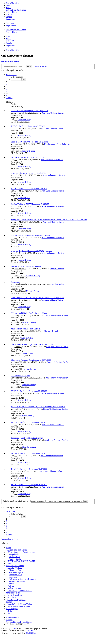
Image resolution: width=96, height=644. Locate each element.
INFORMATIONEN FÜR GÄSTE (21, 561)
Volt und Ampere (16, 572)
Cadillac (11, 584)
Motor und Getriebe (17, 570)
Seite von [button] (11, 75)
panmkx (18, 144)
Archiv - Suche (15, 559)
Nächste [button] (9, 98)
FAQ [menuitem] (8, 5)
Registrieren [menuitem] (11, 25)
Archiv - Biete (15, 557)
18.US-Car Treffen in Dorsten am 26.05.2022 (29, 485)
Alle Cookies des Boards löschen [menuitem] (19, 622)
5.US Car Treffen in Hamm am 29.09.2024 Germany (32, 251)
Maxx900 (18, 362)
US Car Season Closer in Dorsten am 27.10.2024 (31, 235)
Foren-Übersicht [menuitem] (13, 3)
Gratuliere (12, 597)
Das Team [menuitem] (10, 14)
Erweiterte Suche (40, 66)
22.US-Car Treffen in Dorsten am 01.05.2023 (29, 422)
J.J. (16, 113)
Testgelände (14, 554)
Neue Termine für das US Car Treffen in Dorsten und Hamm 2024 (37, 298)
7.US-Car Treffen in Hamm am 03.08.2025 (28, 126)
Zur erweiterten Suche (10, 61)
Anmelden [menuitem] (10, 23)
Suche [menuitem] (8, 8)
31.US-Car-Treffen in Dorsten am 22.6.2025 (29, 157)
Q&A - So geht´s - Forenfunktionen (22, 552)
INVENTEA (31, 633)
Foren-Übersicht (13, 617)
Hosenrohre (16, 282)
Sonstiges (13, 577)
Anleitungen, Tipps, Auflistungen (22, 579)
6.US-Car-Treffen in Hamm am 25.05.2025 (28, 173)
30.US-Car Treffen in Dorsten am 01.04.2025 (29, 189)
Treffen (9, 602)
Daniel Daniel (20, 284)
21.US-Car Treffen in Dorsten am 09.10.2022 (29, 453)
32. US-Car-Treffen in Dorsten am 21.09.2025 (29, 111)
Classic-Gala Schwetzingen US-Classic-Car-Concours (33, 344)
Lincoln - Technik (57, 269)
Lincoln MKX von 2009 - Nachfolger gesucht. (30, 142)
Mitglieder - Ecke (13, 593)
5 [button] (6, 91)
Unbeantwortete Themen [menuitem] (16, 10)
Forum (9, 548)
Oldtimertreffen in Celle (21, 376)
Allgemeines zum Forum (17, 550)
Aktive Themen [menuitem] (12, 12)
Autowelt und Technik (15, 566)
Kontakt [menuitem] (9, 620)
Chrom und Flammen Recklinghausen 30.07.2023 (31, 360)
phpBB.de (29, 631)
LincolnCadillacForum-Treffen (55, 409)
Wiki (9, 563)
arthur (17, 331)
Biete (10, 611)
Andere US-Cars (14, 588)
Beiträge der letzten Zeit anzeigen (24, 501)
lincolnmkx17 (20, 269)
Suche (29, 66)
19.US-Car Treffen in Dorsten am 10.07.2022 (29, 469)
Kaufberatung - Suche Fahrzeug (57, 144)
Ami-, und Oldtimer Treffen (53, 113)
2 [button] (6, 84)
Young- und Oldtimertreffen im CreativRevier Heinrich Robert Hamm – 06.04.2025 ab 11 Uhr (49, 220)
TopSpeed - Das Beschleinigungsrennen (27, 438)
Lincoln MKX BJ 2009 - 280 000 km (26, 266)
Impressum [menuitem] (10, 19)
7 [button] (6, 95)
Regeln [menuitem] (9, 17)
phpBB (14, 628)
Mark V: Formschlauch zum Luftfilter (26, 329)
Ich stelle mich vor (15, 595)
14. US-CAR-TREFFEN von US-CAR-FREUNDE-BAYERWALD (38, 407)
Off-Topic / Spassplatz (16, 600)
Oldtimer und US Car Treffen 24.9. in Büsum (29, 313)
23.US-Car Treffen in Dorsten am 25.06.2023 (29, 391)
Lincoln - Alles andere (16, 581)
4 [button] (6, 89)
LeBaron (18, 347)
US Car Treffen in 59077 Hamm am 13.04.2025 (30, 204)
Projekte (11, 586)
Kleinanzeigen (12, 609)
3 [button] (6, 86)
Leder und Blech (16, 575)
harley (17, 409)
